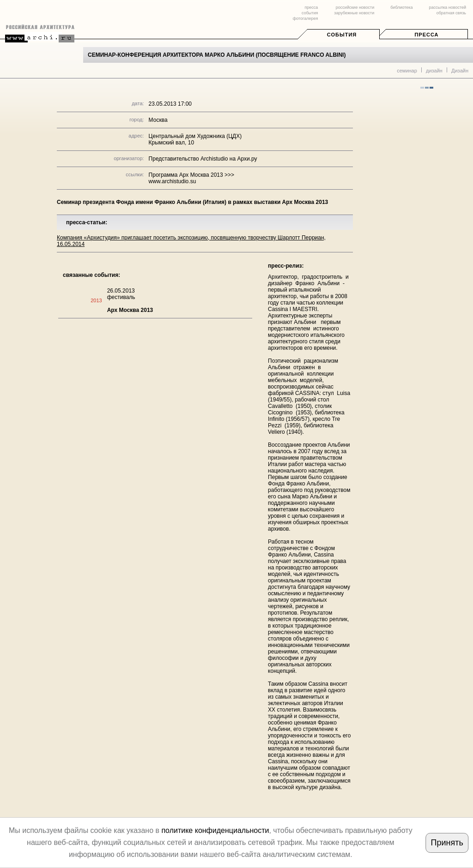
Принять (447, 843)
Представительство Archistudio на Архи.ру (203, 159)
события (310, 13)
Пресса (426, 35)
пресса (311, 7)
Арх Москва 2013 (130, 310)
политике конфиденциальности (215, 830)
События (342, 35)
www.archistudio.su (173, 181)
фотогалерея (305, 18)
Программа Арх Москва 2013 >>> (191, 175)
